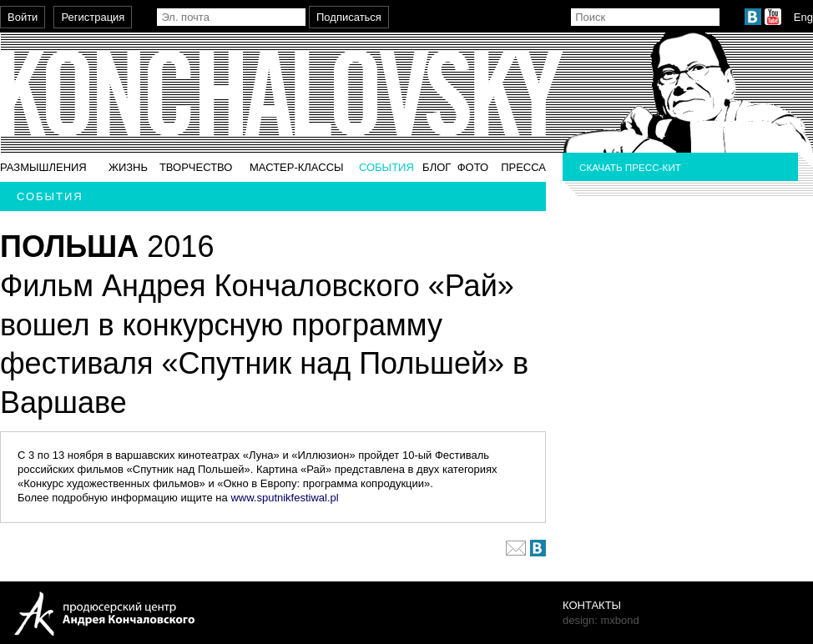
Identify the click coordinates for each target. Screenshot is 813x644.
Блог (437, 167)
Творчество (196, 167)
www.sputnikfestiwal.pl (284, 498)
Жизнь (128, 167)
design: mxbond (601, 620)
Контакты (592, 605)
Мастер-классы (297, 167)
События (386, 167)
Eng (803, 17)
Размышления (43, 167)
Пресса (523, 167)
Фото (473, 167)
